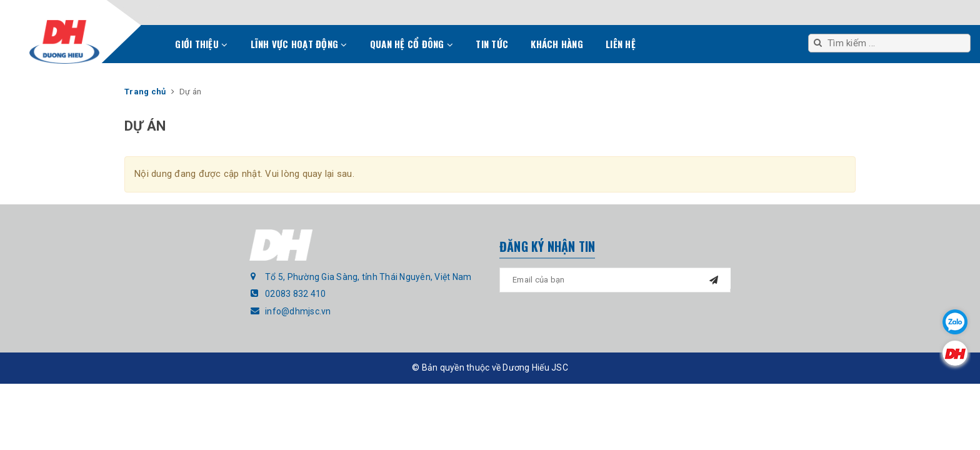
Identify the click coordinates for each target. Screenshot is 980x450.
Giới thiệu (201, 44)
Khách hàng (557, 44)
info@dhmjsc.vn (298, 311)
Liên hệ (621, 44)
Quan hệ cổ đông (412, 44)
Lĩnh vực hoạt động (299, 44)
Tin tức (492, 44)
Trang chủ (150, 47)
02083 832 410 (295, 294)
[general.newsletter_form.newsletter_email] (615, 280)
